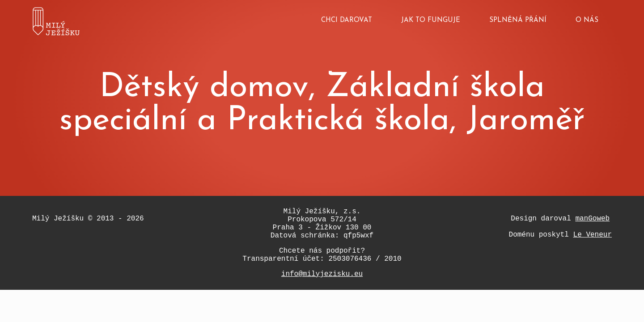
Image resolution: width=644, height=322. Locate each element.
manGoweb (592, 219)
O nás (587, 20)
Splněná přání (518, 20)
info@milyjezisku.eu (322, 274)
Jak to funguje (431, 20)
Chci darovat (347, 20)
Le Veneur (593, 235)
